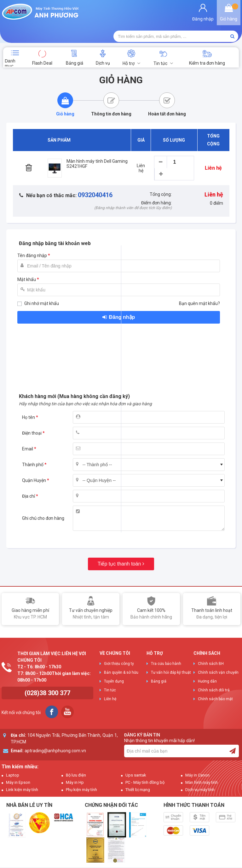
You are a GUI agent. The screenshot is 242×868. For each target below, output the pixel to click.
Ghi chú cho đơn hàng (43, 496)
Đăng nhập (122, 295)
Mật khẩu (27, 257)
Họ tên (29, 395)
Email (28, 427)
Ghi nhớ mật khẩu (42, 281)
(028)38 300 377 (47, 671)
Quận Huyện (34, 458)
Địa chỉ (29, 474)
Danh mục (10, 40)
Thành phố (33, 443)
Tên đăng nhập (32, 233)
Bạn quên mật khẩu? (199, 281)
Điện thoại (32, 411)
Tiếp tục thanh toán (119, 542)
